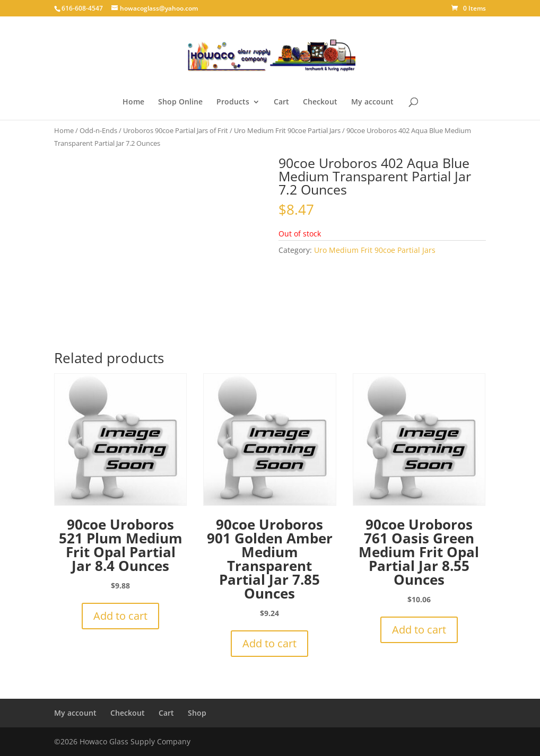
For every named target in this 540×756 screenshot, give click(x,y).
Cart (281, 102)
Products (233, 102)
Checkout (320, 102)
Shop (197, 713)
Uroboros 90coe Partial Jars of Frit (176, 130)
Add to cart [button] (120, 616)
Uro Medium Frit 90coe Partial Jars (287, 130)
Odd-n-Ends (98, 130)
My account (372, 102)
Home (133, 102)
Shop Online (180, 102)
